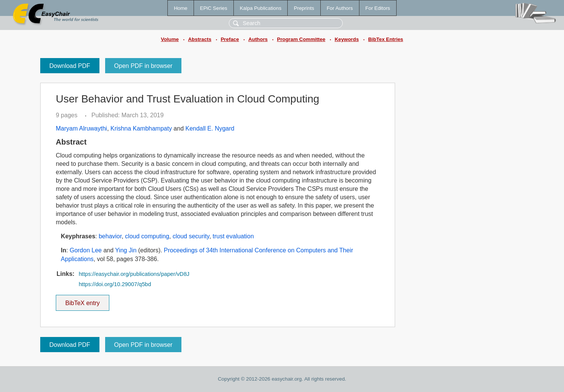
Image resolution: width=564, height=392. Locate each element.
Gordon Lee (86, 250)
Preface (230, 39)
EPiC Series (214, 8)
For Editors (378, 8)
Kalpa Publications (261, 8)
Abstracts (199, 39)
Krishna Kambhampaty (141, 128)
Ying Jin (126, 250)
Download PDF (70, 66)
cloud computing (147, 236)
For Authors (340, 8)
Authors (258, 39)
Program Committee (301, 39)
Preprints (304, 8)
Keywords (347, 39)
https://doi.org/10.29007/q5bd (115, 284)
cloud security (191, 236)
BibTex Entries (386, 39)
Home (181, 8)
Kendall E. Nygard (210, 128)
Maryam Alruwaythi (81, 128)
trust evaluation (233, 236)
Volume (170, 39)
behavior (110, 236)
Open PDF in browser (143, 66)
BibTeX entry (82, 301)
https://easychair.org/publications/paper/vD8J (134, 274)
